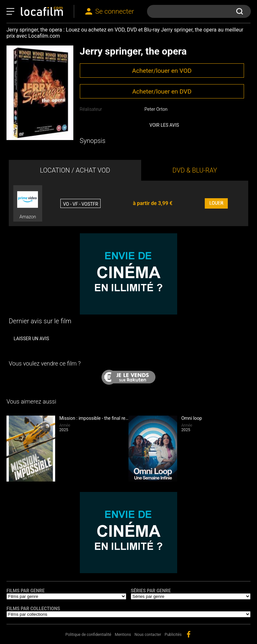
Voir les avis (164, 125)
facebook (189, 634)
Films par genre (26, 591)
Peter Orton (156, 109)
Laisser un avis (31, 339)
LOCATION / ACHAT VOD (75, 170)
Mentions (123, 635)
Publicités (173, 635)
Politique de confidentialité (88, 635)
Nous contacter (148, 635)
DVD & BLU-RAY (195, 170)
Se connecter (115, 11)
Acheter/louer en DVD (162, 91)
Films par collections (33, 609)
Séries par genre (151, 591)
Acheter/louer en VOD (162, 71)
